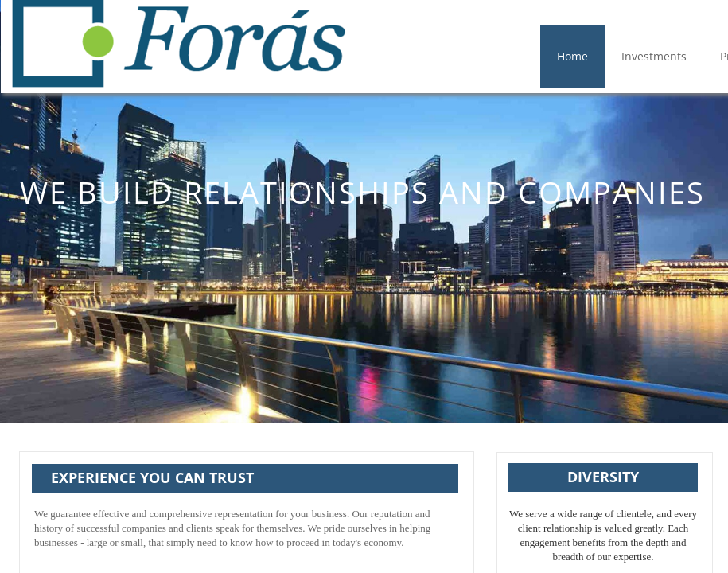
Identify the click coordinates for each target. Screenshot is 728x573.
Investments (654, 56)
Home (572, 56)
